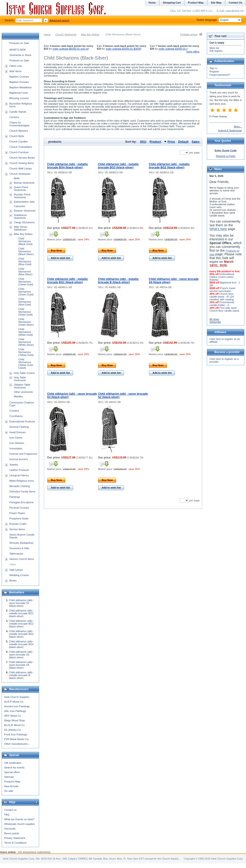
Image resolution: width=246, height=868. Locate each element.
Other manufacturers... (17, 744)
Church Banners (19, 131)
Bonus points (12, 833)
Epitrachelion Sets (24, 202)
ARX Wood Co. (13, 716)
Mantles (18, 396)
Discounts (10, 829)
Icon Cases (16, 438)
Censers (14, 117)
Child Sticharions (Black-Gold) (25, 241)
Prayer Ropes (17, 513)
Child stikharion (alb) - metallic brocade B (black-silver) (118, 281)
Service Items (17, 529)
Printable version (189, 35)
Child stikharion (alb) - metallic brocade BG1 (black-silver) (68, 281)
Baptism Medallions (20, 87)
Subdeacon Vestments (20, 216)
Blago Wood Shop (15, 720)
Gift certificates (13, 763)
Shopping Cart (172, 3)
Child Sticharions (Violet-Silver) (26, 322)
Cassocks (19, 206)
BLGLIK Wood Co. (15, 725)
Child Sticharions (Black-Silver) (26, 251)
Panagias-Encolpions (21, 502)
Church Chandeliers (21, 147)
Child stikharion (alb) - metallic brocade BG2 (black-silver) (169, 166)
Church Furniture (19, 152)
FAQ (7, 815)
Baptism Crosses (19, 77)
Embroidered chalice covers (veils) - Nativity (222, 277)
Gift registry (216, 51)
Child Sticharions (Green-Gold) (26, 292)
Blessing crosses (19, 98)
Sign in (213, 68)
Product (155, 142)
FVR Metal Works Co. (17, 739)
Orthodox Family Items (22, 492)
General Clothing (19, 427)
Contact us (10, 810)
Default (183, 142)
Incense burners (19, 459)
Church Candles (19, 142)
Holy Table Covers (24, 373)
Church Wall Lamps (21, 168)
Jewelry (14, 465)
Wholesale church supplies (20, 824)
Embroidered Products (22, 421)
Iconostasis (16, 448)
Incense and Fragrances (23, 454)
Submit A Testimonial (230, 130)
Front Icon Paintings (16, 734)
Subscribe (215, 322)
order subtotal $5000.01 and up (70, 49)
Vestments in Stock (20, 55)
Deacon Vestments (25, 211)
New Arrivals (11, 786)
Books (13, 581)
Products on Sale (19, 43)
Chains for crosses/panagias (19, 124)
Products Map (12, 782)
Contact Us (235, 3)
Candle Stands (18, 112)
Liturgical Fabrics (19, 475)
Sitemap (9, 777)
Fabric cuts (16, 66)
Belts (17, 178)
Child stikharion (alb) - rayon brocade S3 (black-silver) (21, 655)
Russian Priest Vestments (22, 196)
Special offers (12, 772)
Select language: (219, 20)
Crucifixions (16, 416)
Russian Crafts (18, 524)
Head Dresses (18, 432)
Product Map (196, 3)
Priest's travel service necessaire (222, 290)
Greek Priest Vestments (21, 189)
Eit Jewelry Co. (13, 730)
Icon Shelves (17, 443)
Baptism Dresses (19, 82)
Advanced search (59, 20)
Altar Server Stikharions (21, 228)
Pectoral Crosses (19, 508)
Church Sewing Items (22, 163)
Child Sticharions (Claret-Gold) (26, 282)
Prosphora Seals (19, 518)
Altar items (15, 71)
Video (13, 564)
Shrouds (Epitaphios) (21, 543)
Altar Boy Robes (90, 34)
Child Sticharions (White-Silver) (26, 342)
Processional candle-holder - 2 (222, 304)
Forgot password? (220, 75)
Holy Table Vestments (20, 379)
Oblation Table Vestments (22, 386)
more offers (193, 52)
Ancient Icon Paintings (17, 706)
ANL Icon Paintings (15, 711)
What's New (218, 229)
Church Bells (17, 136)
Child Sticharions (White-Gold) (26, 332)
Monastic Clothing (20, 486)
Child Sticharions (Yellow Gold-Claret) (26, 364)
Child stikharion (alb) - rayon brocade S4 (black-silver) (21, 665)
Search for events (14, 767)
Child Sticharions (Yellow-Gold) (26, 352)
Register (214, 71)
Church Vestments (66, 34)
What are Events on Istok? (19, 819)
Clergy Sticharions (24, 222)
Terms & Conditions (15, 843)
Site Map (216, 3)
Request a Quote (225, 156)
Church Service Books (22, 158)
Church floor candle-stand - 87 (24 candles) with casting (222, 297)
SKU (143, 142)
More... (238, 127)
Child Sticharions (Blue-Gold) (25, 261)
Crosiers (14, 411)
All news (214, 319)
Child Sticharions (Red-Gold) (25, 302)
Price (171, 142)
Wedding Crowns (19, 575)
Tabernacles (16, 554)
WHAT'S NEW (18, 50)
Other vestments (23, 392)
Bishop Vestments (24, 183)
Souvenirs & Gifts (19, 548)
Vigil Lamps (16, 570)
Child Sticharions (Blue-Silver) (25, 272)
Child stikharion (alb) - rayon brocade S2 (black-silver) (21, 603)
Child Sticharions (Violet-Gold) (26, 312)
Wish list (214, 48)
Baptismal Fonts (19, 93)
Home (47, 34)
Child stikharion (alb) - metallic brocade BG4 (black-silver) (68, 166)
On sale (9, 791)
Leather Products (19, 470)
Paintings (15, 497)
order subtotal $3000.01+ (173, 49)
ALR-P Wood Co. (14, 702)
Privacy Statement (15, 838)
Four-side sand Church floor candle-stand (224, 309)
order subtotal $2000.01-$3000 (123, 49)
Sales (196, 142)
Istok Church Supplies (17, 697)
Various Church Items (22, 559)
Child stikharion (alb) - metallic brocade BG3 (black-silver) (118, 166)
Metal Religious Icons (22, 481)
